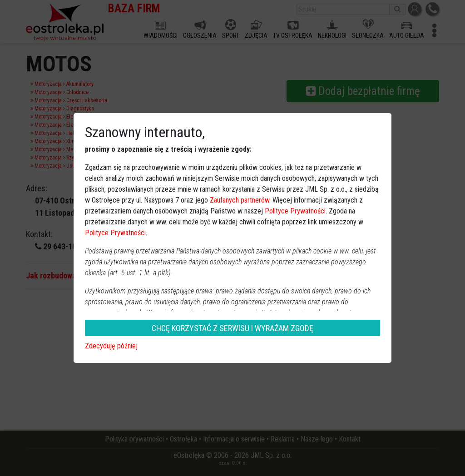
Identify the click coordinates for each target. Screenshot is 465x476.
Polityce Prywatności (295, 211)
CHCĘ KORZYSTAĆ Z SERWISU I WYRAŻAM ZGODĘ (232, 328)
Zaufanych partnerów (240, 200)
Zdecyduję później (111, 346)
